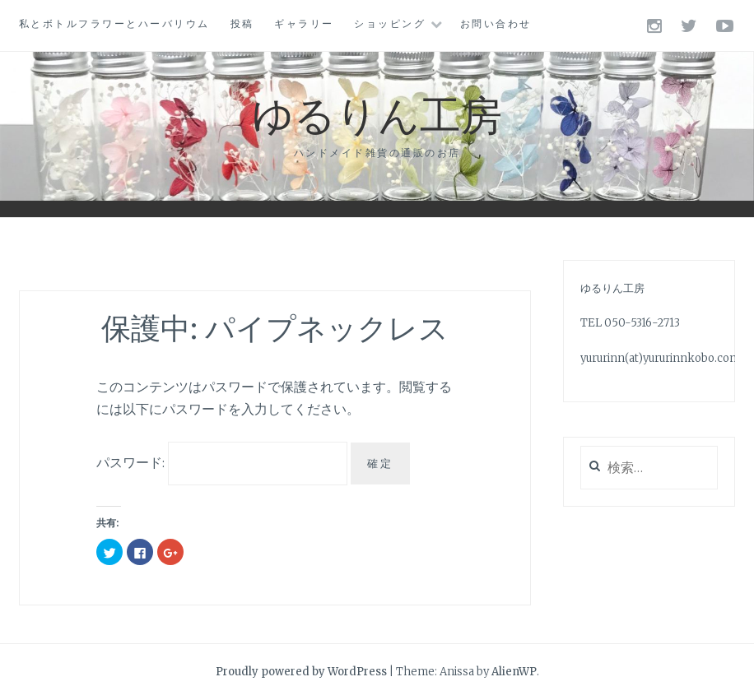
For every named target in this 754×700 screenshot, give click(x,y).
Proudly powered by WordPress (301, 672)
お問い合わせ (496, 23)
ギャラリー (304, 23)
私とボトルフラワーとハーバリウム (114, 23)
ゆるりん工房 (377, 113)
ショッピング (390, 23)
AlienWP (514, 672)
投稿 (242, 23)
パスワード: (222, 462)
